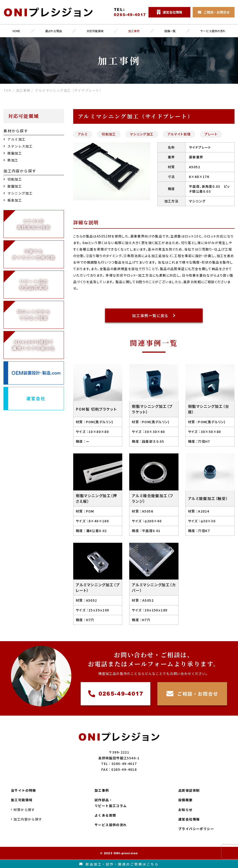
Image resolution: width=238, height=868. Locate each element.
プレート (211, 134)
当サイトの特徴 (23, 790)
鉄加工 (11, 160)
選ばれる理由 (53, 31)
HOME (16, 31)
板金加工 (13, 200)
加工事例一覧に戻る (154, 315)
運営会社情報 (189, 819)
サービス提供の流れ (111, 825)
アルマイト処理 (179, 134)
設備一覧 (170, 31)
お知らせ (185, 810)
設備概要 (185, 800)
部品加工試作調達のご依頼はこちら (119, 864)
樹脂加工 (13, 153)
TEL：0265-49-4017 (119, 764)
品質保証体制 (189, 790)
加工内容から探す (27, 819)
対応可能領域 (95, 31)
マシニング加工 (142, 134)
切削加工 (109, 134)
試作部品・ (111, 803)
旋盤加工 (13, 186)
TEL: (130, 12)
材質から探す (23, 810)
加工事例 (134, 31)
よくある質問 (105, 815)
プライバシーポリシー (196, 829)
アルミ (83, 134)
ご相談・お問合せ (192, 694)
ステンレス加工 (18, 146)
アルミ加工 (14, 139)
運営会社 (36, 398)
